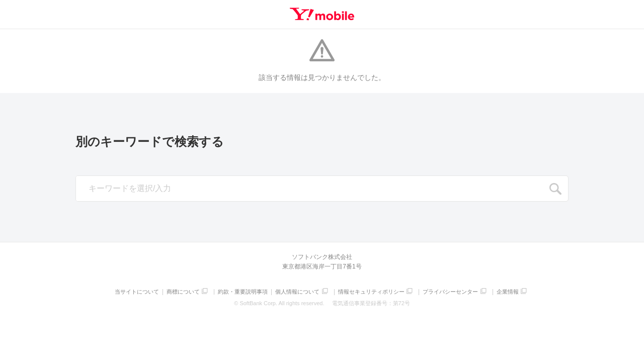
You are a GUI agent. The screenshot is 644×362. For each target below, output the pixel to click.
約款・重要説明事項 (243, 292)
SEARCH (555, 189)
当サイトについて (137, 292)
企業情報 (508, 292)
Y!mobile (322, 14)
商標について (183, 292)
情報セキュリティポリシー (371, 292)
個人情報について (297, 292)
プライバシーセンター (450, 292)
